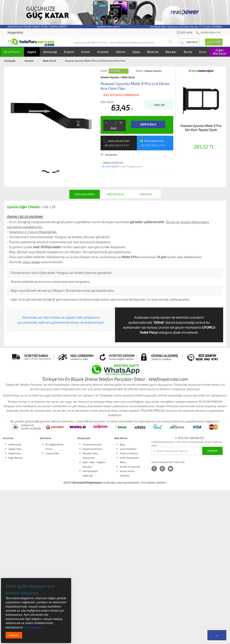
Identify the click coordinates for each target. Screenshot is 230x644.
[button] (189, 42)
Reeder (171, 52)
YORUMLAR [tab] (146, 194)
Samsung (50, 52)
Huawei (103, 52)
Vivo (203, 52)
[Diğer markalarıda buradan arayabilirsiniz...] (123, 42)
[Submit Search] (170, 42)
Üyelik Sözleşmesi (93, 449)
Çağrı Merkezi (16, 458)
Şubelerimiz (15, 453)
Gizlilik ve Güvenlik (130, 467)
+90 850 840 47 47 (116, 145)
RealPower (12, 52)
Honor (86, 52)
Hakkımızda (15, 444)
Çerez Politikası (128, 449)
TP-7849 (115, 71)
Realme (153, 52)
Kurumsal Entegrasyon (87, 482)
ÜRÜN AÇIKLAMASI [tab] (84, 194)
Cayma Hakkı (52, 453)
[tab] (46, 172)
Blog (122, 444)
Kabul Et (14, 635)
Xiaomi (69, 52)
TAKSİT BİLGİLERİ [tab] (115, 194)
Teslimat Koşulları (92, 444)
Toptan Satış (15, 449)
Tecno (188, 52)
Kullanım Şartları (129, 453)
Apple (32, 52)
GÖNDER (212, 451)
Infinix (121, 52)
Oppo (136, 52)
